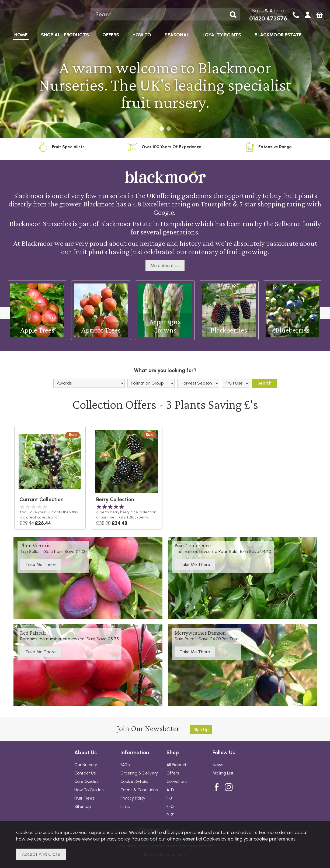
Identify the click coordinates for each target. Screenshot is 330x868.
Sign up (201, 730)
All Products (177, 765)
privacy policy (115, 839)
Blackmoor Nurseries (47, 14)
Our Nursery (86, 765)
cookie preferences (275, 839)
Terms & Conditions (139, 790)
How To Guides (89, 790)
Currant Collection (41, 499)
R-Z (170, 815)
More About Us (165, 266)
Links (125, 807)
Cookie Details (134, 781)
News (218, 765)
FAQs (125, 765)
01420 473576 (268, 18)
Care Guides (86, 781)
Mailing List (223, 773)
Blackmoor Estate (126, 224)
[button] (162, 129)
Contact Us (85, 773)
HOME (21, 35)
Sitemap (83, 807)
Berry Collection (115, 499)
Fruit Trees (84, 798)
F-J (169, 798)
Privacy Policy (133, 798)
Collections (177, 781)
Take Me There (41, 564)
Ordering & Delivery (139, 773)
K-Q (170, 807)
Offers (173, 773)
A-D (170, 790)
